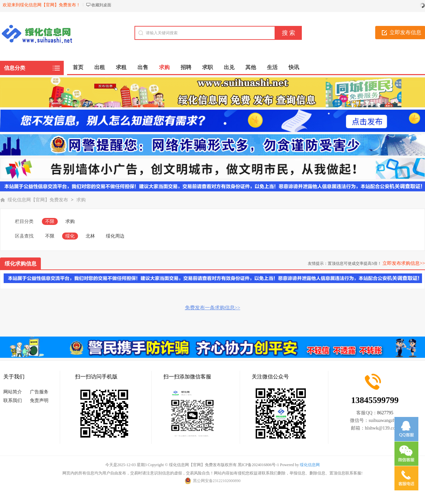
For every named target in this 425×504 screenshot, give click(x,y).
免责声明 (39, 401)
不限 (50, 221)
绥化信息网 (310, 465)
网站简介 (13, 392)
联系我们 (13, 401)
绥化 (70, 236)
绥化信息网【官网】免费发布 (38, 200)
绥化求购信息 (21, 264)
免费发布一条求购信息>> (213, 308)
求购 (81, 200)
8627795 (385, 413)
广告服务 (39, 392)
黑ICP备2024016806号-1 (258, 465)
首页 (78, 67)
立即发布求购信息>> (404, 263)
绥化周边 (115, 236)
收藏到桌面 (101, 5)
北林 (90, 236)
